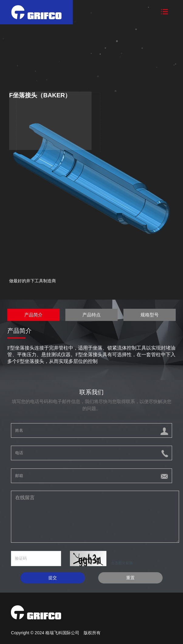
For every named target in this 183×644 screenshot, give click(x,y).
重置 (130, 578)
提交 (53, 578)
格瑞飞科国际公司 (63, 633)
